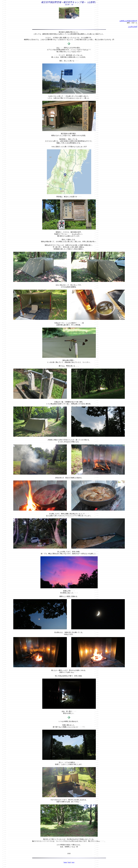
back (69, 862)
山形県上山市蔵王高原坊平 (128, 21)
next (73, 862)
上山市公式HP (133, 27)
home (65, 862)
